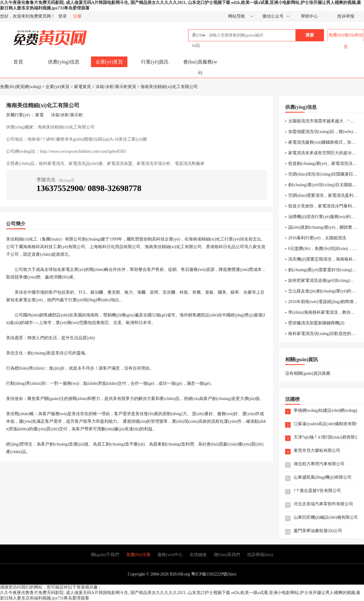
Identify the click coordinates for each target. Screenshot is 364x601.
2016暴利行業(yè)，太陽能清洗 (317, 238)
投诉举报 (346, 16)
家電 (39, 115)
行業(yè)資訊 (155, 62)
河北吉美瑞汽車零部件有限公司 (323, 504)
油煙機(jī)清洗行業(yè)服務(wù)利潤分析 (326, 217)
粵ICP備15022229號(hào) (214, 574)
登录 (62, 16)
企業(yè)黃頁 (109, 62)
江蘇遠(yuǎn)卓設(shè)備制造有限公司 (325, 424)
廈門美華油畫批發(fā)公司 (318, 531)
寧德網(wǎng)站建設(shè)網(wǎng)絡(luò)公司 (325, 411)
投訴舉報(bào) (260, 555)
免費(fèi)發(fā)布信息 (346, 41)
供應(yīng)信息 (64, 62)
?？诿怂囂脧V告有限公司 (317, 491)
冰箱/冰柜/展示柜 (67, 115)
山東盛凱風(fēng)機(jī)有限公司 (323, 478)
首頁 (18, 62)
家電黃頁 (83, 87)
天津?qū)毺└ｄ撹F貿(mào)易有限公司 (325, 437)
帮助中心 (309, 16)
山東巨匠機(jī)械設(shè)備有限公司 (325, 518)
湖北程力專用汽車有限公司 (319, 464)
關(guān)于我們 (105, 555)
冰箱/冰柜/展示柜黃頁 (116, 87)
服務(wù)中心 (170, 555)
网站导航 (237, 16)
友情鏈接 (198, 555)
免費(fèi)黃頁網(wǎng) (37, 35)
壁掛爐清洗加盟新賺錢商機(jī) (316, 323)
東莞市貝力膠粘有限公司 (317, 451)
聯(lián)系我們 (227, 555)
